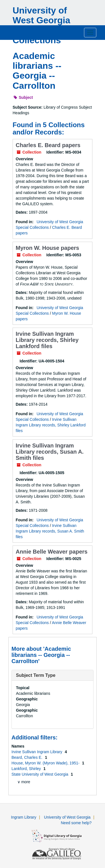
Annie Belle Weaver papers (52, 552)
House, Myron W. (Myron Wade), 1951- (46, 763)
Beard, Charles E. (27, 757)
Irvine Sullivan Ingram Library (37, 752)
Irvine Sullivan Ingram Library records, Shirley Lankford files (47, 340)
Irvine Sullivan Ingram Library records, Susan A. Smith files (50, 452)
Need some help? (76, 823)
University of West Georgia (67, 817)
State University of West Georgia (40, 774)
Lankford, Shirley (27, 769)
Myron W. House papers (47, 248)
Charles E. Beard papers (48, 145)
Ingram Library (24, 817)
